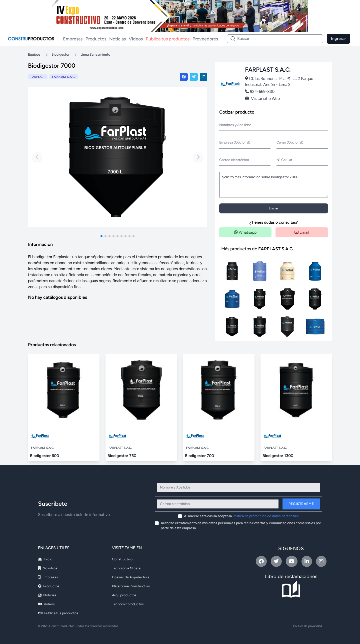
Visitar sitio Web (262, 98)
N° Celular (284, 160)
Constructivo (122, 559)
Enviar (273, 208)
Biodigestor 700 (199, 456)
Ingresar (338, 39)
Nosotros (48, 568)
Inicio (45, 559)
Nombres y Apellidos (235, 125)
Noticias (117, 39)
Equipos (34, 55)
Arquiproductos (124, 595)
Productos (96, 39)
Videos (136, 39)
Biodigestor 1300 (278, 456)
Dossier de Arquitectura (131, 577)
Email (302, 232)
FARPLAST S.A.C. (64, 77)
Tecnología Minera (126, 568)
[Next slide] (198, 157)
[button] (101, 236)
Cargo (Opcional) (290, 142)
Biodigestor (60, 55)
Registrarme (301, 504)
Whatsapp (245, 232)
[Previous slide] (37, 157)
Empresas (73, 39)
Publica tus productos (168, 39)
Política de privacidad (308, 626)
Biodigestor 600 (44, 456)
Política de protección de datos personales (266, 516)
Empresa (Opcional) (235, 142)
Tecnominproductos (128, 604)
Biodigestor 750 (122, 456)
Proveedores (205, 39)
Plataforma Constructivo (131, 586)
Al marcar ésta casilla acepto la (241, 516)
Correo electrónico (234, 160)
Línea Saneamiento (95, 55)
